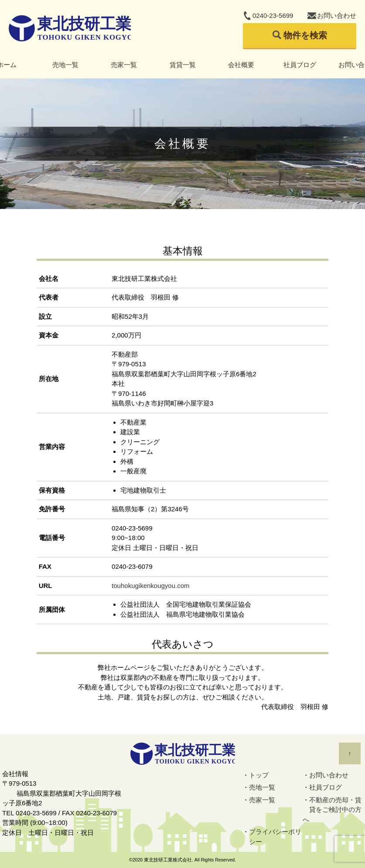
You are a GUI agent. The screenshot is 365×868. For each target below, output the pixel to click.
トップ (259, 775)
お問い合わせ (337, 15)
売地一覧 (65, 65)
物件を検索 (305, 35)
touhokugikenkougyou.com (150, 586)
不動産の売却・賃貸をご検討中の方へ (332, 810)
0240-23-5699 (273, 15)
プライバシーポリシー (275, 837)
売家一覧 (124, 65)
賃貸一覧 (183, 65)
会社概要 (241, 65)
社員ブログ (300, 65)
